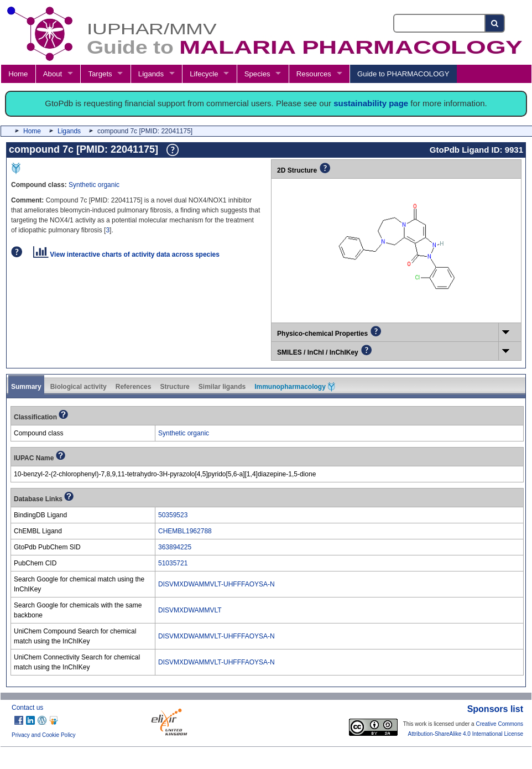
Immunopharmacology (295, 387)
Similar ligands (222, 387)
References (134, 387)
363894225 (175, 547)
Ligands (151, 74)
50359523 (173, 515)
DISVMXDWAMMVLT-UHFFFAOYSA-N (217, 584)
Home (18, 74)
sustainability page (371, 103)
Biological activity (79, 387)
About (53, 74)
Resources (314, 74)
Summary (26, 387)
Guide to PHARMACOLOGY (403, 74)
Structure (174, 387)
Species (257, 74)
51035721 (173, 563)
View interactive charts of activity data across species (126, 254)
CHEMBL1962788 (185, 531)
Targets (100, 74)
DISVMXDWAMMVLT (190, 610)
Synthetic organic (94, 185)
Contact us (27, 708)
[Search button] (495, 23)
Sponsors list (495, 709)
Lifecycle (204, 74)
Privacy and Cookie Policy (44, 735)
